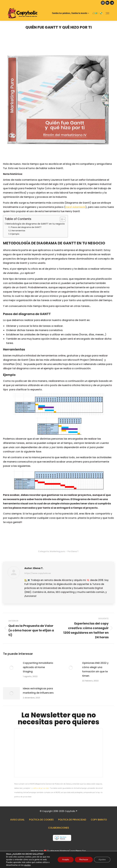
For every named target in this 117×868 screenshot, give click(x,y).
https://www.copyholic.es (38, 573)
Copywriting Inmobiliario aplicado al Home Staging (38, 667)
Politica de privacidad (72, 820)
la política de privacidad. (40, 788)
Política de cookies (41, 820)
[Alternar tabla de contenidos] (61, 219)
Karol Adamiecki (75, 207)
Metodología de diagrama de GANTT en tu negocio (36, 224)
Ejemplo (15, 234)
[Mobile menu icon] (107, 13)
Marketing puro (58, 551)
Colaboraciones (59, 828)
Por (73, 551)
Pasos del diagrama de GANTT (26, 227)
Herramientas (18, 231)
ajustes (27, 865)
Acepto (66, 860)
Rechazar (84, 860)
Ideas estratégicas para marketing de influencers (38, 691)
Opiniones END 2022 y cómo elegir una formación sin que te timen (95, 669)
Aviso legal (17, 820)
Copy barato (99, 820)
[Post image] (11, 668)
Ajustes (102, 860)
